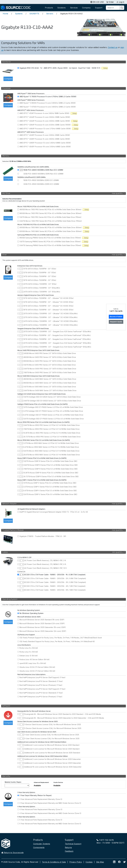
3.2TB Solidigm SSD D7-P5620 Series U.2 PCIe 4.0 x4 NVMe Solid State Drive (53, 411)
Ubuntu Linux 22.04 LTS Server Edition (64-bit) (37, 667)
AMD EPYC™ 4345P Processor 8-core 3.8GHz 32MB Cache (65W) (45, 139)
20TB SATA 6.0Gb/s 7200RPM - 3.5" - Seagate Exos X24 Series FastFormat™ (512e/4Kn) (57, 343)
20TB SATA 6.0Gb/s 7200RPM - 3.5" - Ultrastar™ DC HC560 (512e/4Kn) (51, 313)
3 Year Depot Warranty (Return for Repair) (36, 795)
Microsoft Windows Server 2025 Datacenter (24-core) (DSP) (43, 631)
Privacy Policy (76, 862)
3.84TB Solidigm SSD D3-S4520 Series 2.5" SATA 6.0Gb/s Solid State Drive (52, 401)
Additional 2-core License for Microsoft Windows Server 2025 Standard (52, 745)
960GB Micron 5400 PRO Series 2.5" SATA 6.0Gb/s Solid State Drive (50, 361)
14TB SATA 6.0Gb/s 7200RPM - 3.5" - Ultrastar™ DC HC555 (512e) (48, 302)
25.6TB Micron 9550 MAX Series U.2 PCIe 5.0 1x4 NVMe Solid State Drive (52, 455)
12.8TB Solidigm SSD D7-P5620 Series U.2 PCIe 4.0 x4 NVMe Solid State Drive (54, 419)
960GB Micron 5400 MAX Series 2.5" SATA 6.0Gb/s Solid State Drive (50, 383)
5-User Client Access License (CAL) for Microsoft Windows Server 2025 (52, 739)
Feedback (69, 851)
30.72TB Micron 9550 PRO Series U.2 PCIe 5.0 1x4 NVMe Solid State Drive (52, 437)
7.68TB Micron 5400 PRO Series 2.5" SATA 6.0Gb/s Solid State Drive (50, 372)
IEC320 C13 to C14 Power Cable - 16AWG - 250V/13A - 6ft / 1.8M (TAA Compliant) (55, 590)
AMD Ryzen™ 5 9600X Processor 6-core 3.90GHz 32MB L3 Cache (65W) (48, 103)
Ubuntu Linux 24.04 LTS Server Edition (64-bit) (37, 671)
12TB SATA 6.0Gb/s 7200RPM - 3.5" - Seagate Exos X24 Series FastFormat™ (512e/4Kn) (57, 335)
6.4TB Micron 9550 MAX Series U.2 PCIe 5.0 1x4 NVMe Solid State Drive (51, 447)
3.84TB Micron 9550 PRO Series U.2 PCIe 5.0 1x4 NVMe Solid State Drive (52, 425)
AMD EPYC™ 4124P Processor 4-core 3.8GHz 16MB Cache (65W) (44, 113)
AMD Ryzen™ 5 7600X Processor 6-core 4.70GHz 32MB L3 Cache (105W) (48, 97)
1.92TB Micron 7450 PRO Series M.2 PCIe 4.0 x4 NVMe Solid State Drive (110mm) (50, 217)
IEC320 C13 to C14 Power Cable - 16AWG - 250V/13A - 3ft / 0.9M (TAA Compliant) (55, 582)
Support (99, 8)
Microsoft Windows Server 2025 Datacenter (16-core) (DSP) (43, 627)
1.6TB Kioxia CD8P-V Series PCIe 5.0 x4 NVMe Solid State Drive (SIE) (50, 483)
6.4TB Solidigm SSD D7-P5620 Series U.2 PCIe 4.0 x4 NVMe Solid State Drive (53, 415)
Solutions (61, 8)
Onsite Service (58, 782)
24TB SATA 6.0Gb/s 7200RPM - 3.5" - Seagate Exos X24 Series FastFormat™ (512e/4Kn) (57, 347)
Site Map (100, 862)
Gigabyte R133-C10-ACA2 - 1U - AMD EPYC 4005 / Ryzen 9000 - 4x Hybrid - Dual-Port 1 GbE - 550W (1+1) (60, 68)
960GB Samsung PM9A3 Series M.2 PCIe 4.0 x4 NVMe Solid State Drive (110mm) (50, 238)
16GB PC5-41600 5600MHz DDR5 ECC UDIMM (41, 180)
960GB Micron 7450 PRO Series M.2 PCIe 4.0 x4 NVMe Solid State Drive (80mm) (50, 213)
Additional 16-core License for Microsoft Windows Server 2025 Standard (52, 753)
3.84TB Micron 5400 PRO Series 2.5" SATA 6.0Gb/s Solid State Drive (50, 369)
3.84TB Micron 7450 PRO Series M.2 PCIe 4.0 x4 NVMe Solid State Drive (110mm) (51, 221)
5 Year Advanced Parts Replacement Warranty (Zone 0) (41, 820)
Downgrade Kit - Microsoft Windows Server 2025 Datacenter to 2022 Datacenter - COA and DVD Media (64, 718)
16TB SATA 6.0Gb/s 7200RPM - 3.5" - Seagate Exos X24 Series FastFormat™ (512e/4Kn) (57, 339)
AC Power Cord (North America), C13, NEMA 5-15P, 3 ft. (45, 560)
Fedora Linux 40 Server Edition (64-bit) (35, 659)
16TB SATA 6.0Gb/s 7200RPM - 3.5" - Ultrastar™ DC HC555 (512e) (48, 306)
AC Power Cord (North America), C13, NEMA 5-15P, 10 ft (45, 568)
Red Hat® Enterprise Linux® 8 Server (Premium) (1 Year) (41, 685)
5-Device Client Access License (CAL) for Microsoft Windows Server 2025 (53, 728)
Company (86, 8)
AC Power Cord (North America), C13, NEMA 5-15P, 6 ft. (45, 564)
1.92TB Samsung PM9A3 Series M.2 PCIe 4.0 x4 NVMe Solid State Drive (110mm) (50, 242)
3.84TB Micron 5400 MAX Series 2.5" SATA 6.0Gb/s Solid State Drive (50, 390)
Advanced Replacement (41, 782)
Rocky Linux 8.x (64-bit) (29, 648)
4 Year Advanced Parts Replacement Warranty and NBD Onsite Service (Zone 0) (50, 813)
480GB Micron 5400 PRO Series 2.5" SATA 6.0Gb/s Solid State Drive (50, 357)
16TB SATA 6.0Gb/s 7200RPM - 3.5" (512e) (40, 280)
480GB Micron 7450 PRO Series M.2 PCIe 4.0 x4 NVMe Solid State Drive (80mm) (50, 209)
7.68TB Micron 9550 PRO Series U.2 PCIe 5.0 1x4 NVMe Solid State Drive (51, 429)
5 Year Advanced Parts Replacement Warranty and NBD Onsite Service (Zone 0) (50, 824)
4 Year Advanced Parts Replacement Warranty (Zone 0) (41, 809)
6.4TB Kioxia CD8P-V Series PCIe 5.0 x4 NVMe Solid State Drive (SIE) (50, 491)
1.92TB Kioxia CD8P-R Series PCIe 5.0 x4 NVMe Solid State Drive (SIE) (50, 461)
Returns (68, 847)
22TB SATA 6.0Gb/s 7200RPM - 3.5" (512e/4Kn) (42, 288)
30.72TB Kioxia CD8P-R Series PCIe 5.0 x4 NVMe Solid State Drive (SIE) (51, 476)
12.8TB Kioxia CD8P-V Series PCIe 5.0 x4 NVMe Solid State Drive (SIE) (50, 494)
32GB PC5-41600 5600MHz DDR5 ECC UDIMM (41, 184)
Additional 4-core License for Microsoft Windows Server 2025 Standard (52, 749)
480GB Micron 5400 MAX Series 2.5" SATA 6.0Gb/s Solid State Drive (50, 379)
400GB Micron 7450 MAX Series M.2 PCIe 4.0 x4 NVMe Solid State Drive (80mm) (51, 227)
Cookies (89, 862)
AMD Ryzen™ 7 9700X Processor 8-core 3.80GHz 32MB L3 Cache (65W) (48, 107)
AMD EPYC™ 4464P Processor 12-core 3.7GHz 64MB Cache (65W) (45, 129)
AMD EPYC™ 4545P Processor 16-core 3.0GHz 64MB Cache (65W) (45, 147)
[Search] (113, 8)
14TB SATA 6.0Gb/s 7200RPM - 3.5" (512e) (40, 276)
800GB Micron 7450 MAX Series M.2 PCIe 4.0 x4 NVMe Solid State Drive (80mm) (51, 231)
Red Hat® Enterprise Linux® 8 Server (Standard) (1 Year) (41, 681)
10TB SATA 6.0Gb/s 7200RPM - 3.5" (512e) (40, 269)
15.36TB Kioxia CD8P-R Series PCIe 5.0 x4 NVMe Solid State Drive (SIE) (51, 473)
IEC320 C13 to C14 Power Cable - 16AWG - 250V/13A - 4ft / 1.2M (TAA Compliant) (55, 586)
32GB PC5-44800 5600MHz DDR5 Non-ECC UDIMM (43, 174)
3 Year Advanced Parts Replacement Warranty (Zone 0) (41, 799)
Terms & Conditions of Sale (54, 862)
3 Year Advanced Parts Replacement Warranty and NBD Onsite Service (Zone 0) (50, 803)
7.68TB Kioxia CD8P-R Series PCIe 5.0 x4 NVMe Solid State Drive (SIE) (51, 469)
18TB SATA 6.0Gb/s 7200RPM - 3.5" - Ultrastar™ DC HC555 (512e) (48, 310)
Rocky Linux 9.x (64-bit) (29, 652)
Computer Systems (42, 844)
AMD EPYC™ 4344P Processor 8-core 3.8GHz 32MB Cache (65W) (45, 121)
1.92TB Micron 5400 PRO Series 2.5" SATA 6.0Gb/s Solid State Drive (50, 365)
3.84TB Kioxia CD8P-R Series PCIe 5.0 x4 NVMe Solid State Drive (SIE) (51, 465)
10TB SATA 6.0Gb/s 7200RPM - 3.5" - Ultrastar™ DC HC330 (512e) (49, 298)
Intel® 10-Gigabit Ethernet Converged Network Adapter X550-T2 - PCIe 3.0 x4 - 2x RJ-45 (54, 512)
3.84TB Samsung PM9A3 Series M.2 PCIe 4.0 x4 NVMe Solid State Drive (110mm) (50, 245)
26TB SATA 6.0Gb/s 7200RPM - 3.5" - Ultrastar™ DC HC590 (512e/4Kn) (51, 325)
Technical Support (73, 844)
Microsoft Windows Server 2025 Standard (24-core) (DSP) (42, 623)
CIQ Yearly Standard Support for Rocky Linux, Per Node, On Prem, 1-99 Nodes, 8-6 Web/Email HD (57, 641)
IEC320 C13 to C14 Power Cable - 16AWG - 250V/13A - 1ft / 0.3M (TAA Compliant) (55, 575)
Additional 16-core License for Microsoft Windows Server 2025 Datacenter (53, 767)
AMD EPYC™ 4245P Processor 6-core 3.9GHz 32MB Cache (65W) (45, 135)
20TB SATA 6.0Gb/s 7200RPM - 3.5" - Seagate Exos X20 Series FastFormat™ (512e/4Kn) (57, 331)
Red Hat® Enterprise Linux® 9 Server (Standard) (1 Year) (41, 693)
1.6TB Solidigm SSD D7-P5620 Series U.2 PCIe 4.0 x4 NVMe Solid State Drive (53, 407)
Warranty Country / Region (13, 782)
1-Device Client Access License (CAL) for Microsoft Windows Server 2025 (53, 724)
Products (49, 8)
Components (39, 847)
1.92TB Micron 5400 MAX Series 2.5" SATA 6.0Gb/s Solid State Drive (50, 387)
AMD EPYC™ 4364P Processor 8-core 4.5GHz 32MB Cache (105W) (45, 125)
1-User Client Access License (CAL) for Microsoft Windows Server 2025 (52, 735)
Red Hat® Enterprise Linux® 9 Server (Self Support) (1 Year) (42, 689)
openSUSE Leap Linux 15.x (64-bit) (33, 663)
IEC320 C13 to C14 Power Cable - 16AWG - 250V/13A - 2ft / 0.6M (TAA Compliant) (55, 578)
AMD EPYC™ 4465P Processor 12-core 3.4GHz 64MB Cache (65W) (45, 143)
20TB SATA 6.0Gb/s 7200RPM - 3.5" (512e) (40, 284)
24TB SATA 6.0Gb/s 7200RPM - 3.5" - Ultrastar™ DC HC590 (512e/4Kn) (51, 321)
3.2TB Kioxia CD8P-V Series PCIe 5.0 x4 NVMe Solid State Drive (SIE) (50, 487)
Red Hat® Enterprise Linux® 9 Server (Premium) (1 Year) (41, 697)
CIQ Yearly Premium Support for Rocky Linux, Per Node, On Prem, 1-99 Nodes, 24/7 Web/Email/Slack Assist (61, 638)
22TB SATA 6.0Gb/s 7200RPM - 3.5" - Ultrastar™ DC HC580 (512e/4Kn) (50, 317)
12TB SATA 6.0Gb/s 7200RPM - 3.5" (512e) (40, 273)
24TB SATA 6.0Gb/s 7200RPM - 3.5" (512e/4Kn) (42, 292)
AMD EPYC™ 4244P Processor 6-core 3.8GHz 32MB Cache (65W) (45, 117)
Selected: (6, 161)
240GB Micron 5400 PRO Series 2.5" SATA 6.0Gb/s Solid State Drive (50, 353)
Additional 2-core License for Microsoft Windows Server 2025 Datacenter (53, 759)
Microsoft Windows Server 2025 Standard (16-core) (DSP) (42, 620)
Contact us (113, 47)
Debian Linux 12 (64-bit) (29, 656)
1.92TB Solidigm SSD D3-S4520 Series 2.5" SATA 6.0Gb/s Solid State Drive (52, 397)
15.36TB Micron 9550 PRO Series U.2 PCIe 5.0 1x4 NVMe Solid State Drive (52, 433)
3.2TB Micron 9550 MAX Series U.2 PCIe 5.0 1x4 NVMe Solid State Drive (51, 443)
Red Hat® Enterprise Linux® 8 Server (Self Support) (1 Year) (42, 677)
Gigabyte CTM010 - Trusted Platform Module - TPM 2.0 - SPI (43, 536)
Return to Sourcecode (14, 853)
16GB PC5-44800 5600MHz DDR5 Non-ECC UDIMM (43, 170)
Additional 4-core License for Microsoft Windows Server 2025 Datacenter (53, 763)
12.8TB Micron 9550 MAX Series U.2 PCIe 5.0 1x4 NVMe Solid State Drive (51, 451)
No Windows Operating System (31, 613)
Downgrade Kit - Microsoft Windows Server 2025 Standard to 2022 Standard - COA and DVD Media (63, 714)
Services (74, 8)
